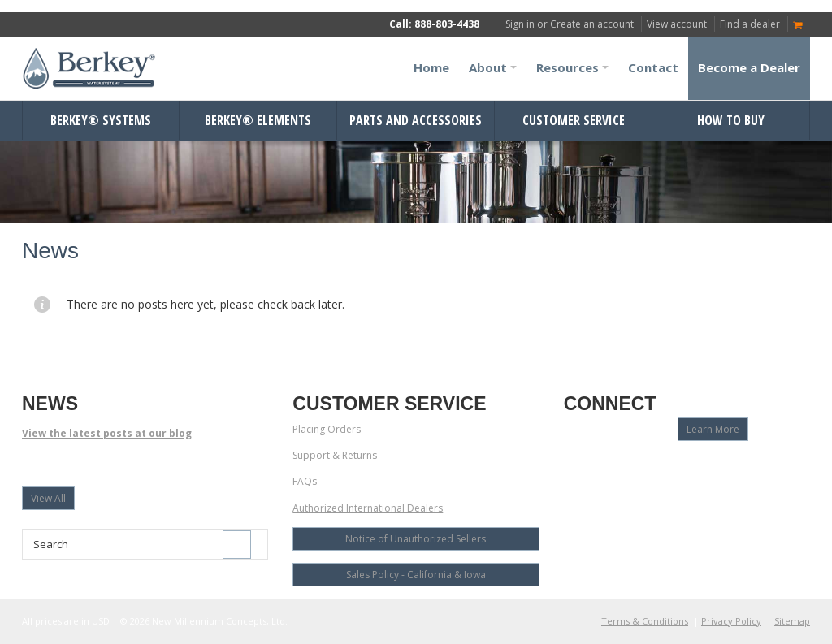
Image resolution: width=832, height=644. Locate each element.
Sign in (520, 24)
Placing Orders (327, 429)
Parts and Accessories (416, 120)
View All (48, 498)
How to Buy (731, 120)
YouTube (602, 467)
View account (677, 24)
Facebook (574, 467)
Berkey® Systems (101, 120)
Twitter (631, 467)
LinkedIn (659, 467)
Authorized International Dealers (368, 508)
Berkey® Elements (258, 120)
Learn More (713, 429)
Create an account (592, 24)
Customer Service (574, 120)
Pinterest (688, 467)
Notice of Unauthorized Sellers (416, 539)
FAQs (305, 481)
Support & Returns (335, 455)
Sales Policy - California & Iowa (416, 575)
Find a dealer (750, 24)
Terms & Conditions (645, 621)
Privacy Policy (731, 621)
